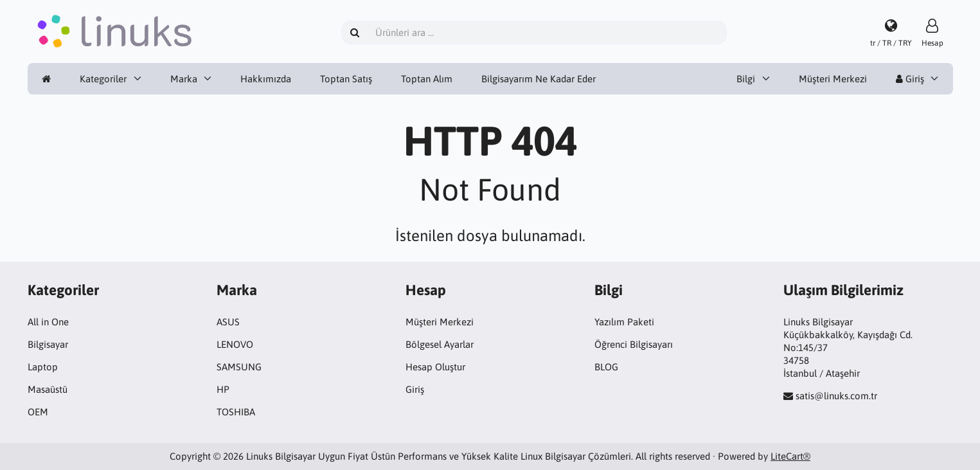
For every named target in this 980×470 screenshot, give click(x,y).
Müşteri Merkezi (833, 79)
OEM (38, 412)
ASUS (228, 322)
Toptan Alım (427, 79)
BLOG (606, 367)
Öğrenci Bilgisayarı (634, 344)
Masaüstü (48, 389)
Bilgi (746, 79)
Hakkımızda (266, 79)
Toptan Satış (346, 79)
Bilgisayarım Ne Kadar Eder (539, 79)
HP (223, 389)
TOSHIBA (236, 412)
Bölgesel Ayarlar (440, 344)
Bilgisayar (48, 344)
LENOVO (235, 344)
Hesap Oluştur (435, 367)
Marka (184, 79)
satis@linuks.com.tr (836, 396)
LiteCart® (790, 456)
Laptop (43, 367)
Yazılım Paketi (624, 322)
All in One (48, 322)
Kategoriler (103, 79)
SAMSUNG (239, 367)
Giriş (910, 79)
